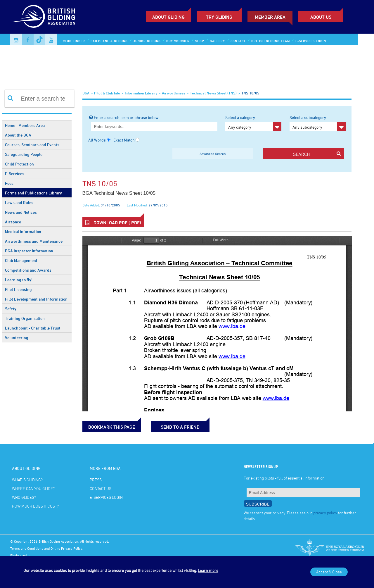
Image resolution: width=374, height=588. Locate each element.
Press (96, 480)
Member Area (270, 17)
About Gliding (168, 17)
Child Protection (19, 164)
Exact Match (124, 140)
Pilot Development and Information (36, 299)
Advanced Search (213, 154)
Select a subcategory (318, 123)
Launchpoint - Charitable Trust (33, 328)
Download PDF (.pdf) (113, 223)
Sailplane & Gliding (109, 41)
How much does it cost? (35, 506)
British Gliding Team (271, 41)
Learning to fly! (19, 280)
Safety (11, 309)
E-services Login (311, 41)
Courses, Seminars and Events (32, 145)
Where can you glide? (33, 488)
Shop (200, 41)
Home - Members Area (25, 125)
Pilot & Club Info (107, 93)
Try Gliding (219, 17)
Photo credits (20, 555)
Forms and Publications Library (33, 193)
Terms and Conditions (27, 548)
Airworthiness (174, 93)
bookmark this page (112, 427)
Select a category (253, 123)
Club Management (21, 260)
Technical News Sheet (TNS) (213, 93)
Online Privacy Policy (66, 548)
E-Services (15, 174)
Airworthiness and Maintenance (34, 241)
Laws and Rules (19, 202)
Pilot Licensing (18, 289)
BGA (86, 93)
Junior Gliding (147, 41)
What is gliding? (27, 480)
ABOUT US (321, 17)
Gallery (217, 41)
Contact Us (101, 488)
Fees (9, 183)
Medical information (23, 231)
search (317, 154)
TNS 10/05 (250, 93)
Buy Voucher (178, 41)
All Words (97, 140)
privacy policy (325, 513)
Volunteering (17, 338)
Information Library (141, 93)
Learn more (208, 570)
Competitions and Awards (28, 270)
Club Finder (74, 41)
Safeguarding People (24, 154)
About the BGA (18, 135)
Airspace (13, 222)
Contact (238, 41)
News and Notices (21, 212)
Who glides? (24, 497)
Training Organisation (25, 318)
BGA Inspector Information (29, 251)
